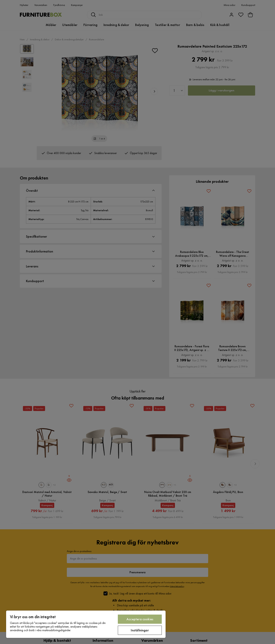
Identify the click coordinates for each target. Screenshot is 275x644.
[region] (86, 624)
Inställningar (140, 630)
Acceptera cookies (140, 619)
